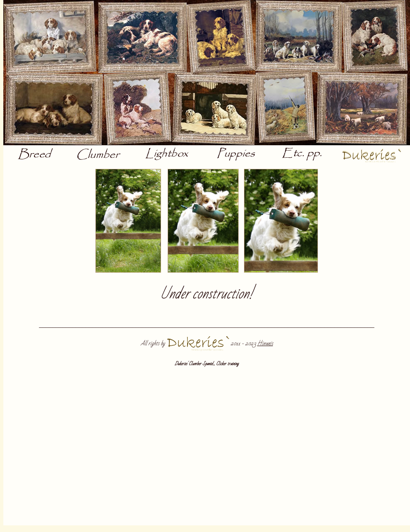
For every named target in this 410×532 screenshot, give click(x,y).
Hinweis (265, 343)
